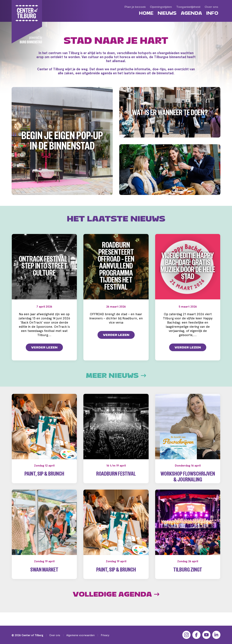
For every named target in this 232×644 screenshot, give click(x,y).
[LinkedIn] (216, 635)
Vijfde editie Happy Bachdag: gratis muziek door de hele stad (188, 268)
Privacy (105, 635)
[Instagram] (186, 635)
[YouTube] (206, 635)
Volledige (116, 600)
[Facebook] (196, 635)
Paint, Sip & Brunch (44, 475)
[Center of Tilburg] (27, 22)
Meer (116, 376)
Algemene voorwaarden (80, 635)
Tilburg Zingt (188, 577)
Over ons (55, 635)
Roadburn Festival (116, 475)
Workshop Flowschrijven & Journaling (188, 478)
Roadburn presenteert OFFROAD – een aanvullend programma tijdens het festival (116, 267)
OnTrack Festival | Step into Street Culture (44, 268)
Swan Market (44, 577)
